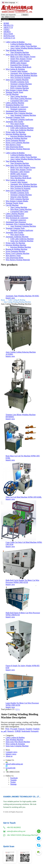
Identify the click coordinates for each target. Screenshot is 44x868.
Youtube (13, 780)
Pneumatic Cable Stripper (20, 61)
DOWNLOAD (9, 36)
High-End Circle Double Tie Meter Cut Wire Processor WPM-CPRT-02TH (22, 581)
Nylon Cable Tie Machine (15, 132)
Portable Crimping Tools (20, 82)
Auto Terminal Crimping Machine (23, 115)
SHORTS (7, 32)
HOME (6, 23)
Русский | (14, 729)
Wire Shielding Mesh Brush (21, 67)
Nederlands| (26, 731)
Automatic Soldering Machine (17, 126)
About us (9, 756)
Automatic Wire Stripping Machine (24, 73)
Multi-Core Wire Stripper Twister (23, 57)
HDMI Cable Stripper (19, 63)
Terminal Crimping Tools (15, 117)
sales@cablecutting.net (14, 764)
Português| (35, 731)
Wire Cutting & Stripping (15, 69)
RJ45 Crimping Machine (20, 88)
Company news (11, 752)
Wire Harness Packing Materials (18, 149)
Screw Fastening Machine (15, 140)
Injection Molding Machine (16, 134)
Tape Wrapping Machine (20, 52)
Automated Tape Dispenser (16, 111)
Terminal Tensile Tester (14, 92)
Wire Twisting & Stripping (20, 78)
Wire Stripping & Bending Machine (24, 75)
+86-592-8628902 (14, 827)
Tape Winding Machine (14, 50)
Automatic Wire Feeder (14, 122)
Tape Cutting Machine (19, 96)
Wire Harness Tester (13, 145)
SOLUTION (8, 34)
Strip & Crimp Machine (19, 86)
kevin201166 (11, 768)
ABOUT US (8, 27)
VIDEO (6, 30)
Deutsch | (11, 731)
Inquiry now (10, 298)
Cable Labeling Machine (15, 103)
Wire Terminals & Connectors (17, 107)
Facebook (14, 778)
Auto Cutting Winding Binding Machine (26, 48)
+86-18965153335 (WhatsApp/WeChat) (22, 835)
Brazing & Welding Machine (16, 138)
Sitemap (13, 784)
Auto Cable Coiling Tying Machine (24, 46)
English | (37, 729)
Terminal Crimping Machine (21, 84)
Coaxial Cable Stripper (19, 71)
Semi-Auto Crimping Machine (17, 80)
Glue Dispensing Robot (14, 147)
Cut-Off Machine (12, 94)
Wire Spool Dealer (17, 124)
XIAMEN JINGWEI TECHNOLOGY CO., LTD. (22, 797)
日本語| (18, 731)
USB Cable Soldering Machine (22, 128)
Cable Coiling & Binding (15, 42)
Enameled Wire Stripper (19, 65)
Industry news (11, 754)
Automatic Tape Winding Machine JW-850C (22, 296)
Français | (22, 729)
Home (3, 300)
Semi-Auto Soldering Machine (22, 130)
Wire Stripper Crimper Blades (17, 90)
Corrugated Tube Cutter (19, 101)
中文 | (8, 729)
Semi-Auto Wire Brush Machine (18, 54)
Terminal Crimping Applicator (22, 119)
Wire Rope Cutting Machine (21, 98)
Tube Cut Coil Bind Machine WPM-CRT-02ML (24, 497)
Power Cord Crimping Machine (17, 143)
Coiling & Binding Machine (21, 44)
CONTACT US (9, 38)
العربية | (4, 731)
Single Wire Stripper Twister (21, 59)
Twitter (13, 782)
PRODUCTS (8, 25)
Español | (29, 729)
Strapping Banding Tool (15, 105)
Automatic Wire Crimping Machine (19, 113)
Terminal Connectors (18, 109)
